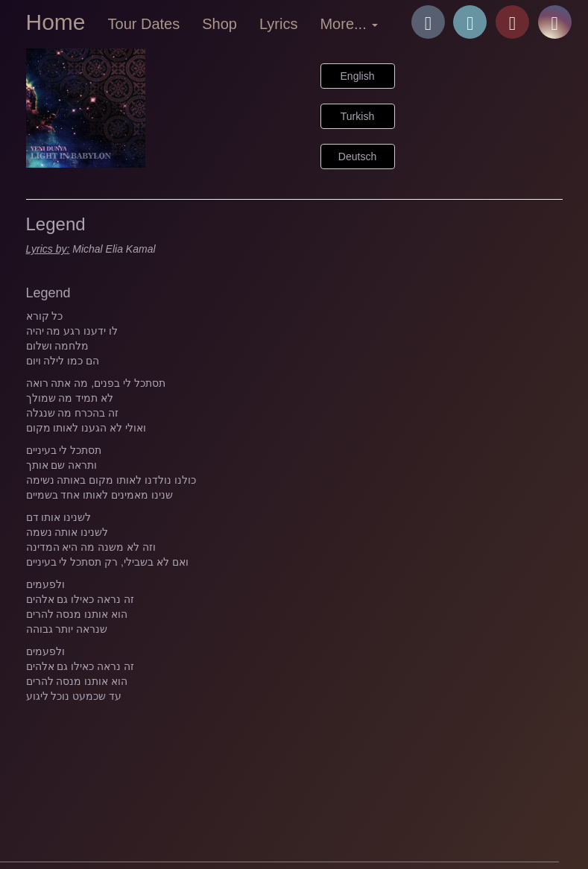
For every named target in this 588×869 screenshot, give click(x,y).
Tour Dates (144, 24)
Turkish (357, 116)
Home (56, 22)
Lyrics (278, 24)
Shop (219, 24)
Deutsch (357, 157)
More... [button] (349, 24)
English (358, 76)
